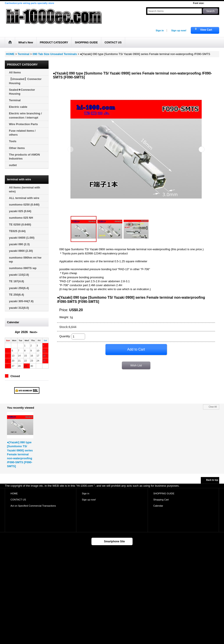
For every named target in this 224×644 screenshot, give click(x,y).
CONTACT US (18, 500)
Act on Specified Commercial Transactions (33, 506)
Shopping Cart (161, 500)
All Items (15, 72)
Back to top (212, 480)
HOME (14, 493)
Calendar (158, 506)
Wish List (136, 365)
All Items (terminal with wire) (24, 189)
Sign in (160, 30)
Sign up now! (179, 30)
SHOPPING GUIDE (164, 493)
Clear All (213, 407)
